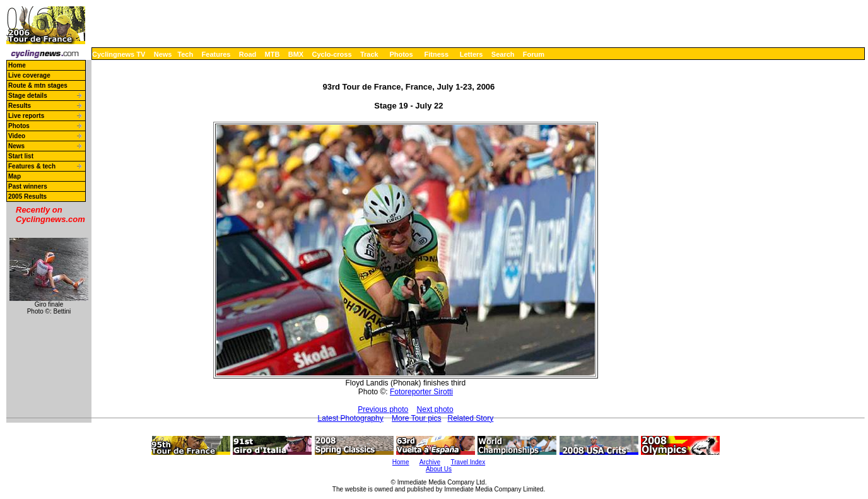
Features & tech (32, 166)
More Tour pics (416, 418)
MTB (273, 54)
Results (20, 106)
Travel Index (468, 462)
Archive (430, 462)
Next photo (435, 409)
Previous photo (383, 409)
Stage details (28, 96)
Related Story (471, 418)
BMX (296, 54)
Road (248, 54)
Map (15, 176)
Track (369, 54)
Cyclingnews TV (119, 54)
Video (17, 136)
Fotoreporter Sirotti (421, 392)
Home (17, 65)
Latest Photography (351, 418)
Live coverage (29, 75)
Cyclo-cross (332, 54)
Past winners (28, 186)
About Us (439, 469)
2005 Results (27, 197)
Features (216, 54)
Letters (472, 54)
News (163, 54)
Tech (185, 54)
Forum (534, 54)
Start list (21, 156)
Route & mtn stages (38, 85)
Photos (401, 54)
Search (503, 54)
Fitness (436, 54)
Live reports (26, 116)
